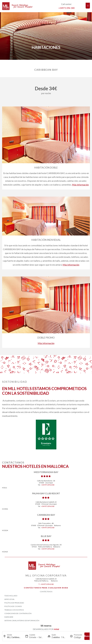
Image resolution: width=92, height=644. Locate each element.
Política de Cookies (13, 606)
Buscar (88, 636)
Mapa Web (9, 617)
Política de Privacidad (14, 603)
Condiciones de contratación (18, 613)
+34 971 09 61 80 (48, 485)
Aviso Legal (9, 599)
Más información (80, 185)
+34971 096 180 (67, 8)
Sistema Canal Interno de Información (22, 621)
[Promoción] (78, 637)
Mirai (56, 629)
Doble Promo (46, 338)
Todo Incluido (11, 596)
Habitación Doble (46, 168)
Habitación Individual (46, 240)
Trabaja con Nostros (14, 610)
